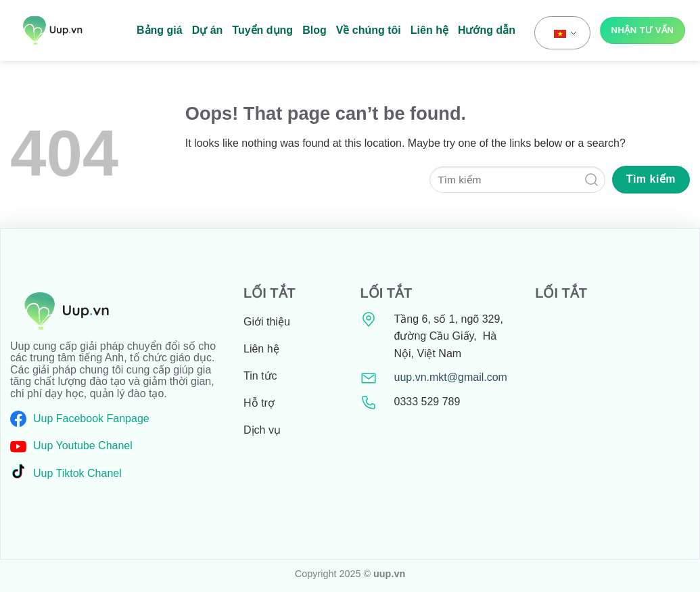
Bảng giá (160, 30)
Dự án (208, 30)
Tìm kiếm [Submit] (651, 179)
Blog (314, 30)
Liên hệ (429, 30)
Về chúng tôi (369, 30)
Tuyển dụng (262, 30)
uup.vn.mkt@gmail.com (451, 377)
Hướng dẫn (487, 30)
